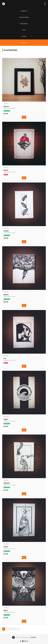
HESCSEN (33, 637)
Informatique (24, 24)
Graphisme (24, 11)
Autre (24, 30)
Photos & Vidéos (24, 17)
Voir (24, 117)
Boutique (24, 43)
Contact (24, 36)
